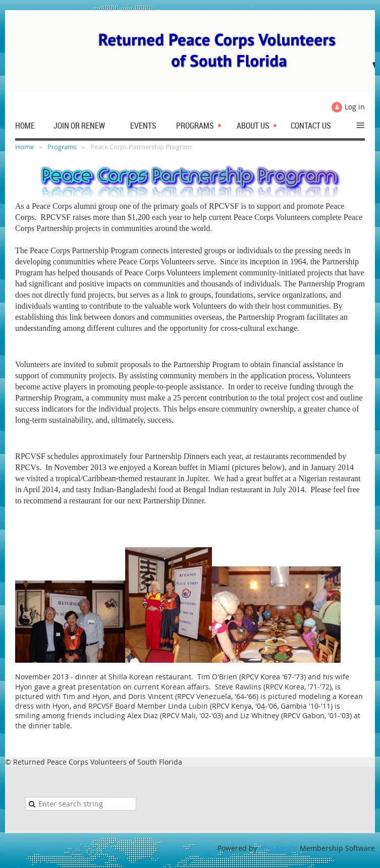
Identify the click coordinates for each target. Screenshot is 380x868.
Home (24, 147)
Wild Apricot (278, 848)
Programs (62, 147)
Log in (355, 107)
